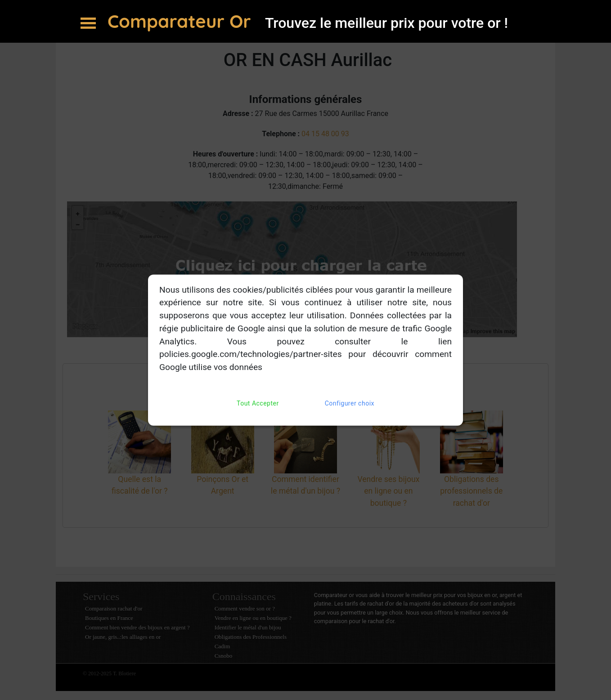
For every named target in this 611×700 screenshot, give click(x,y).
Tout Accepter (258, 404)
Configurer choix (350, 404)
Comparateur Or (182, 21)
